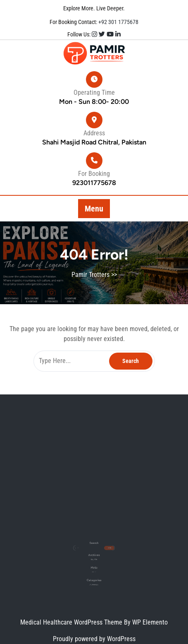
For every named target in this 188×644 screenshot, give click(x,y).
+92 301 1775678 (118, 22)
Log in (94, 564)
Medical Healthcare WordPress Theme (72, 622)
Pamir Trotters (90, 275)
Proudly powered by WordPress (94, 639)
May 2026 (94, 556)
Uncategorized (94, 573)
